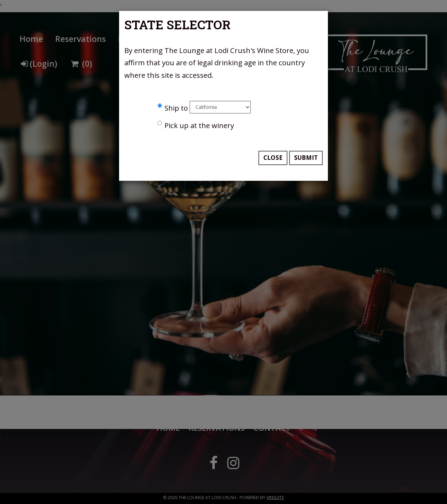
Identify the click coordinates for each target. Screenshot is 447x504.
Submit (306, 158)
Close (273, 158)
